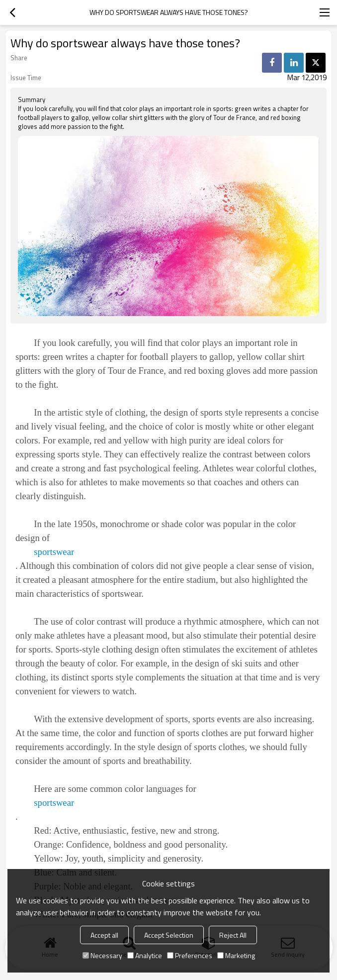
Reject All (233, 935)
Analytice (145, 955)
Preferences (190, 955)
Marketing (236, 955)
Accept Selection (169, 935)
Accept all (104, 935)
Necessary (102, 955)
